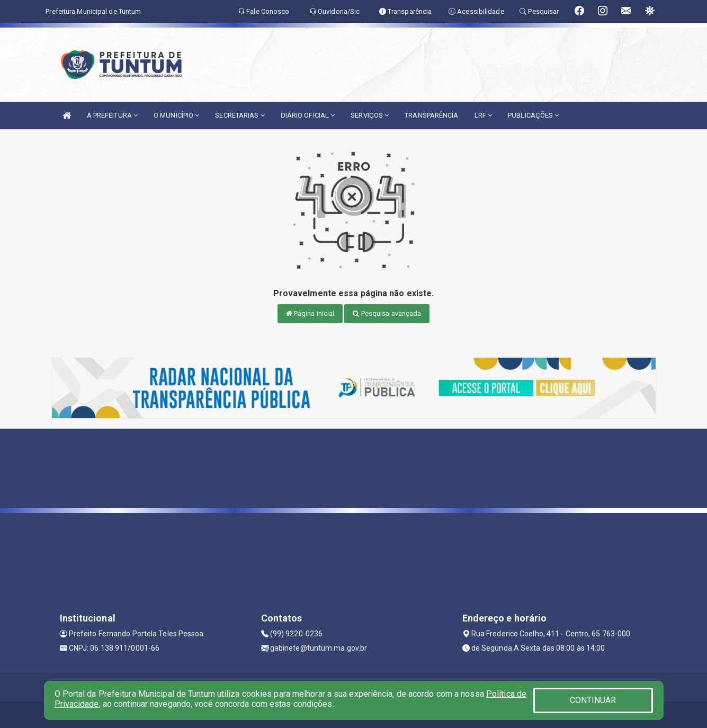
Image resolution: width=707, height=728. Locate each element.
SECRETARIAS (240, 115)
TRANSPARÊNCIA (431, 115)
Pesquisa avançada (387, 313)
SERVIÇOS (370, 115)
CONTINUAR (593, 700)
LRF (484, 115)
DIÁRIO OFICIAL (308, 115)
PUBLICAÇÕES (533, 115)
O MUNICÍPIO (176, 115)
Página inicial (310, 313)
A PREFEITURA (112, 115)
